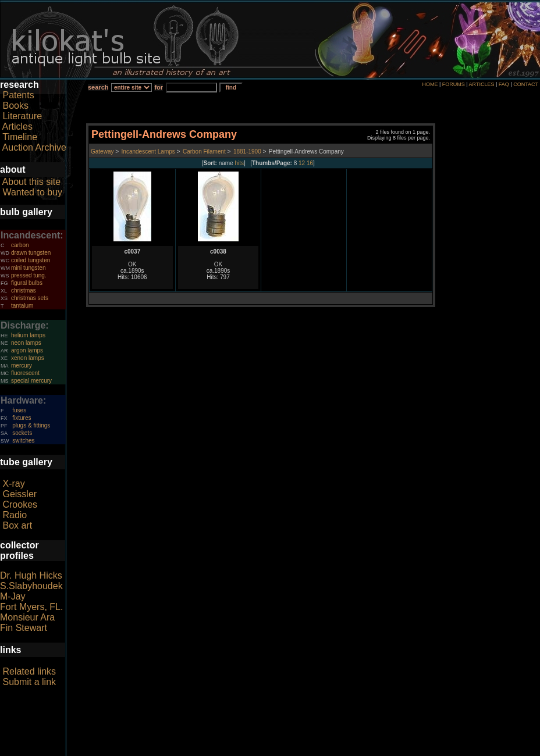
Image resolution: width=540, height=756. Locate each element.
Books (15, 106)
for (159, 87)
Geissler (19, 494)
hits (240, 163)
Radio (15, 515)
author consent (323, 750)
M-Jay (13, 596)
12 (302, 163)
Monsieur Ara (27, 617)
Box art (17, 525)
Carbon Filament (204, 151)
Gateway (102, 151)
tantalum (22, 306)
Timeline (20, 137)
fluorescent (25, 373)
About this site (32, 182)
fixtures (22, 418)
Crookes (20, 504)
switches (23, 441)
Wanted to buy (32, 192)
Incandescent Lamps (148, 151)
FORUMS (454, 84)
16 (310, 163)
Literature (22, 116)
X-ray (13, 484)
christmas (24, 290)
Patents (18, 95)
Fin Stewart (24, 628)
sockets (22, 433)
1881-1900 (247, 151)
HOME (430, 84)
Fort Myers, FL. (31, 607)
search (98, 87)
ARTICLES (482, 84)
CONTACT (526, 84)
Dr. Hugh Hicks (31, 575)
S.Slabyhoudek (31, 586)
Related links (29, 671)
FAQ (504, 84)
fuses (19, 410)
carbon (20, 245)
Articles (17, 126)
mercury (22, 365)
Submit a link (29, 682)
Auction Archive (34, 147)
